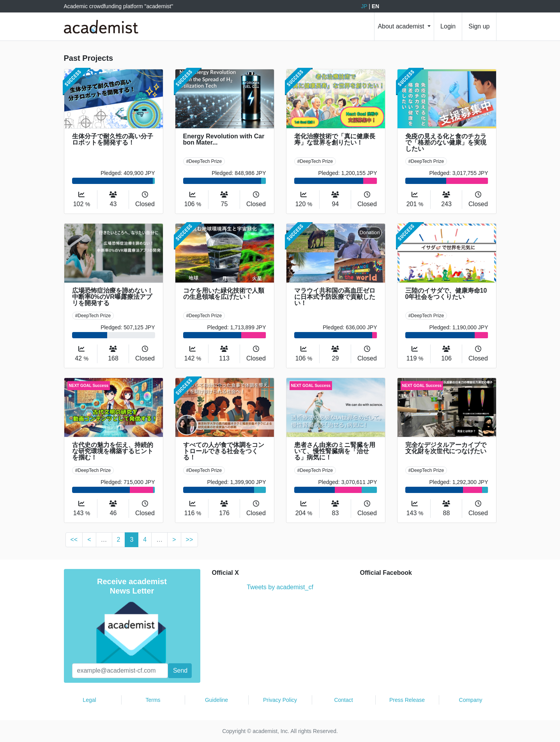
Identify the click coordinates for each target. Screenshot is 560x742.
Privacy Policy (280, 700)
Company (471, 700)
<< (74, 540)
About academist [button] (402, 26)
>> (190, 540)
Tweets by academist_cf (280, 587)
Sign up (479, 26)
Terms (153, 700)
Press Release (407, 700)
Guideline (216, 700)
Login (448, 26)
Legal (89, 700)
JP (364, 6)
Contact (343, 700)
